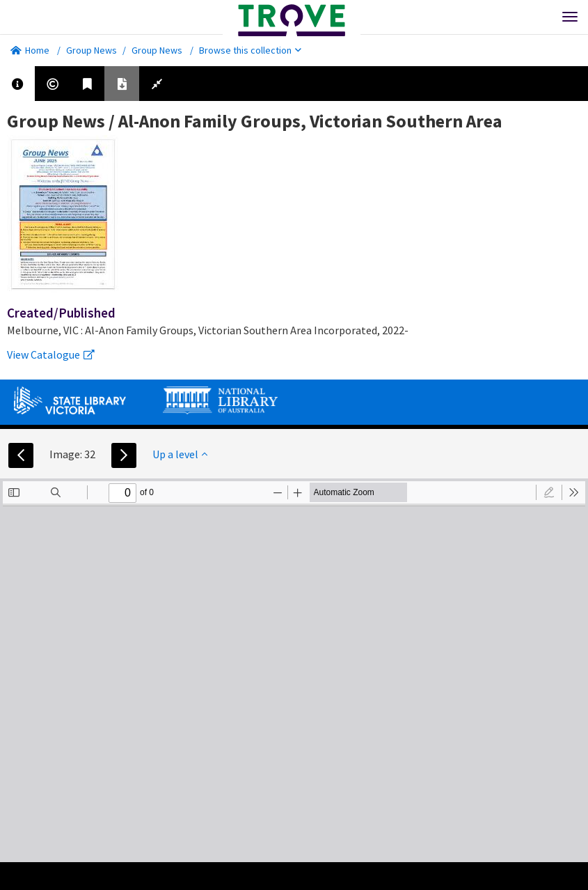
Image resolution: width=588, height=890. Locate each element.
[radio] (549, 492)
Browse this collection (250, 50)
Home (30, 50)
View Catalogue (51, 354)
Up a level (180, 454)
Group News (92, 50)
